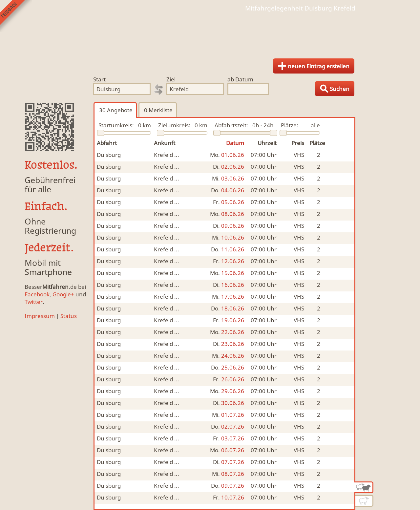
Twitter (34, 302)
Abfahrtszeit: (231, 125)
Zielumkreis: (174, 125)
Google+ (63, 294)
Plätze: (290, 125)
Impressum (40, 316)
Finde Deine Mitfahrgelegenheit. (210, 33)
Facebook (37, 294)
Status (69, 316)
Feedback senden (16, 16)
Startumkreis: (116, 125)
